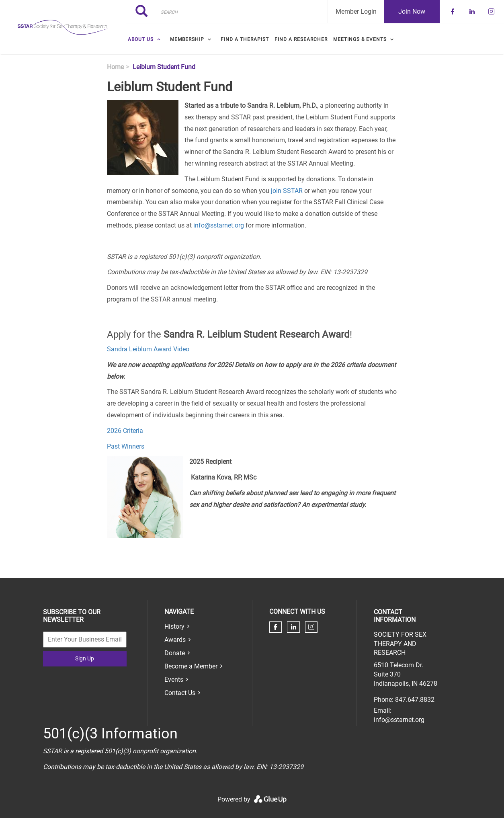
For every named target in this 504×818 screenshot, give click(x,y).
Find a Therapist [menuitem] (245, 39)
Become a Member (191, 666)
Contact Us (180, 693)
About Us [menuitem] (141, 39)
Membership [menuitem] (187, 39)
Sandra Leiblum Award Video (148, 349)
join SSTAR (287, 191)
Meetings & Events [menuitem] (360, 39)
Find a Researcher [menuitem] (301, 39)
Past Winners (126, 446)
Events (174, 680)
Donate (175, 653)
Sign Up (85, 658)
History (174, 626)
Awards (175, 640)
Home (115, 67)
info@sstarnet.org (219, 225)
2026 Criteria (125, 431)
